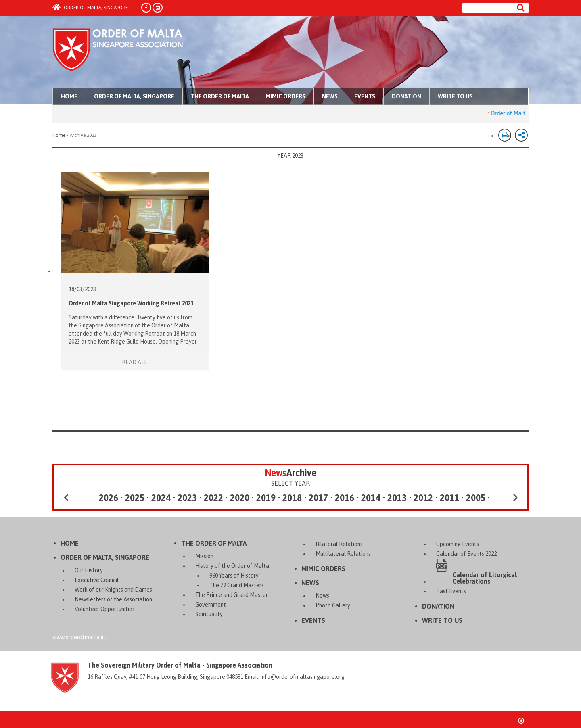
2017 (318, 498)
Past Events (451, 591)
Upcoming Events (458, 544)
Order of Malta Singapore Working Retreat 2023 (131, 303)
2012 (423, 498)
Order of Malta (128, 52)
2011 (449, 498)
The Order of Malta (220, 96)
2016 (345, 498)
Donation (406, 96)
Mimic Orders (285, 96)
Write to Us (455, 96)
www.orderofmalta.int (80, 637)
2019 (266, 498)
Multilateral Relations (343, 554)
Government (211, 605)
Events (365, 96)
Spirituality (209, 614)
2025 (135, 498)
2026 (109, 498)
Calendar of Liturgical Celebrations (485, 578)
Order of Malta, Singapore (90, 8)
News (330, 96)
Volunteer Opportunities (105, 609)
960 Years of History (234, 576)
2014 (371, 498)
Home (69, 96)
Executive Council (97, 580)
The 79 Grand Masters (237, 585)
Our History (89, 570)
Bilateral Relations (339, 544)
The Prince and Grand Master (232, 595)
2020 (240, 498)
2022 (213, 498)
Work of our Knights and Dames (113, 590)
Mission (204, 556)
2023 (187, 498)
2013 (397, 498)
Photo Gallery (333, 605)
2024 (161, 498)
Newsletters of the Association (113, 599)
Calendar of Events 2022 (466, 554)
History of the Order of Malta (232, 566)
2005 (476, 498)
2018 (292, 498)
